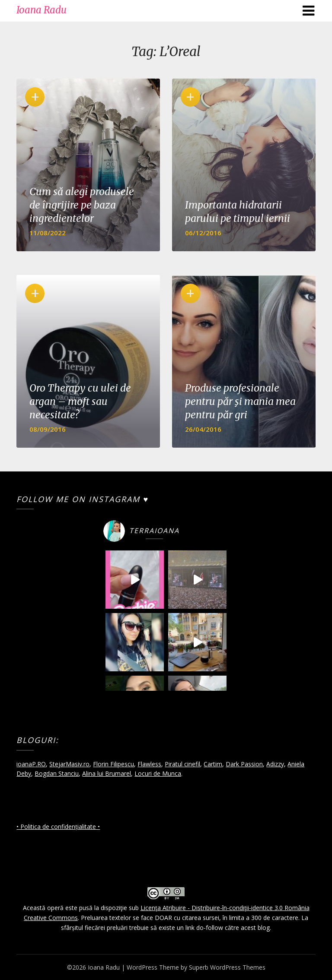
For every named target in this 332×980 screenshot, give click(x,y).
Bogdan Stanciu (57, 773)
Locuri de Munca (158, 773)
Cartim (213, 764)
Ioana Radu (41, 10)
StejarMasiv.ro (69, 764)
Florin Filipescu (113, 764)
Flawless (149, 764)
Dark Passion (244, 764)
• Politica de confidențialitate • (58, 827)
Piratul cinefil (182, 764)
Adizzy (275, 764)
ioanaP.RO (31, 764)
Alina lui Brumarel (107, 773)
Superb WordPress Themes (227, 967)
